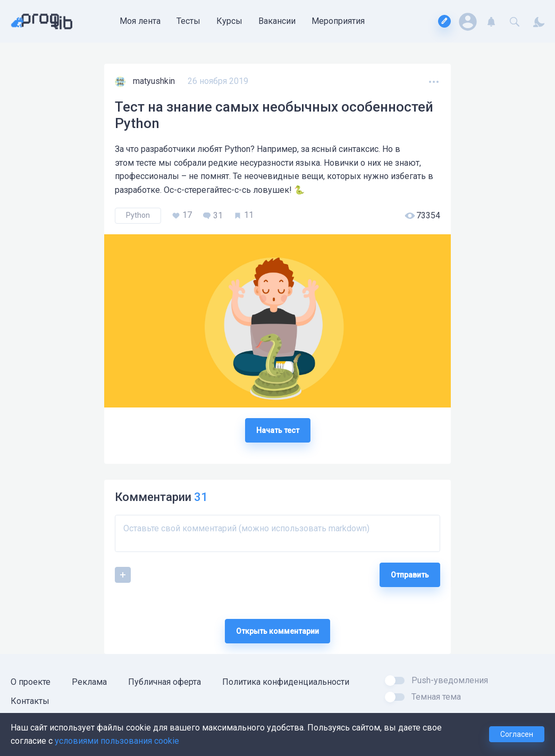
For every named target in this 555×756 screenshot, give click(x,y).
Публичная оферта (165, 682)
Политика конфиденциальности (286, 682)
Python (138, 215)
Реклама (89, 682)
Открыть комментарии (277, 631)
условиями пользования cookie (117, 741)
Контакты (30, 701)
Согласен (517, 734)
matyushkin (155, 81)
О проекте (31, 682)
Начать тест (278, 430)
